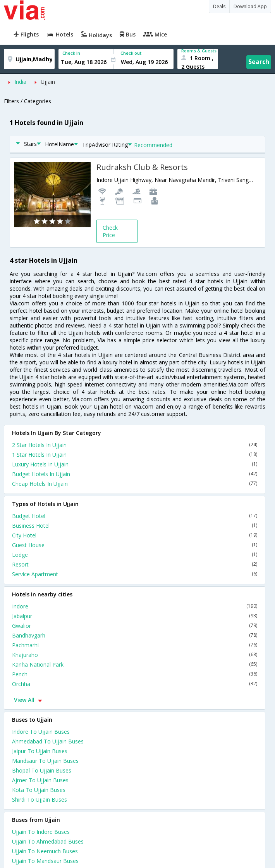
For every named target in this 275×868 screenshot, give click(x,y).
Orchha (135, 684)
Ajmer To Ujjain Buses (40, 780)
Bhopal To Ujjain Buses (42, 770)
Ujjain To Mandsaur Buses (45, 861)
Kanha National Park (135, 664)
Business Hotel (135, 526)
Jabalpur (135, 616)
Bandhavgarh (135, 635)
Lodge (135, 555)
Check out (131, 53)
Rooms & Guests (199, 51)
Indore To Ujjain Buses (41, 732)
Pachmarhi (135, 645)
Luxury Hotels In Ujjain (135, 464)
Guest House (135, 545)
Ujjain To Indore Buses (41, 832)
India (20, 82)
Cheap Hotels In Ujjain (135, 484)
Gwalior (135, 626)
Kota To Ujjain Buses (39, 790)
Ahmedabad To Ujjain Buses (48, 741)
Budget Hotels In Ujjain (135, 474)
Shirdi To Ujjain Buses (40, 800)
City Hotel (135, 535)
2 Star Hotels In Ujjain (135, 445)
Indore (135, 606)
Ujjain (48, 82)
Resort (135, 564)
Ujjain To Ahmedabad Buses (48, 841)
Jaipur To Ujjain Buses (40, 751)
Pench (135, 674)
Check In (71, 53)
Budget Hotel (135, 516)
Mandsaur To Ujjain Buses (45, 761)
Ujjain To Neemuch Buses (45, 851)
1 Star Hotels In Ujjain (135, 455)
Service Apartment (135, 574)
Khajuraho (135, 655)
